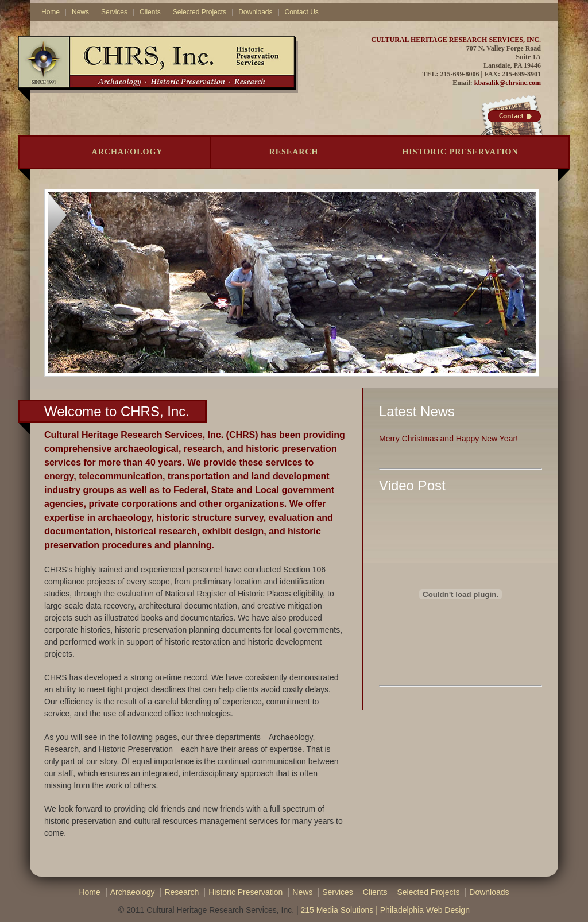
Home (51, 12)
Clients (150, 12)
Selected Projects (200, 12)
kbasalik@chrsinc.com (508, 83)
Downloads (255, 12)
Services (114, 12)
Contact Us (302, 12)
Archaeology (127, 152)
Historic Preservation (460, 152)
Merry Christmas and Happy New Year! (448, 439)
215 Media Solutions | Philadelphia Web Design (385, 910)
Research (294, 152)
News (80, 12)
